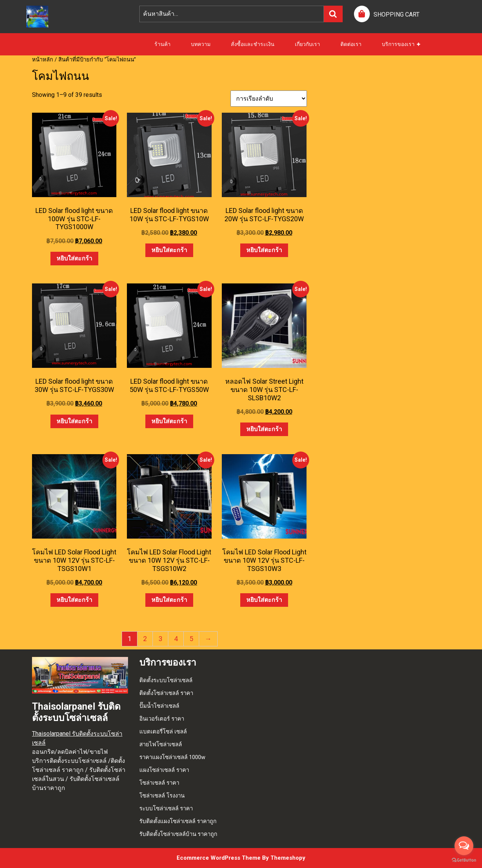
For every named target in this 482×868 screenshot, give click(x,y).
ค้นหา (333, 14)
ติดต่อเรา (351, 44)
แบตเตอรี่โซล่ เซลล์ (163, 732)
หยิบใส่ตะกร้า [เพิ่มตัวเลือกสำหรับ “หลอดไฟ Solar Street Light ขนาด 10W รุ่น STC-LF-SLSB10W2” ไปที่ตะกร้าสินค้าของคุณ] (264, 429)
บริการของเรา (398, 44)
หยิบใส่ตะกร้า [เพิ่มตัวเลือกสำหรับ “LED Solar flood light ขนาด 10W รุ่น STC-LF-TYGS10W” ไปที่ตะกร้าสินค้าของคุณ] (169, 250)
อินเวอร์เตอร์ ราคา (162, 719)
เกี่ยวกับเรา (307, 44)
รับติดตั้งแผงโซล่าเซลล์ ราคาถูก (178, 821)
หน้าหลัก (43, 60)
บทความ (201, 44)
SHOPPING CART (397, 15)
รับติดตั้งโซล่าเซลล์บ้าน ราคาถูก (178, 834)
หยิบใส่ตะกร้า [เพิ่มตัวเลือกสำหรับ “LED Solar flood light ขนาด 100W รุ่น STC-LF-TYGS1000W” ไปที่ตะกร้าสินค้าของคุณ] (74, 258)
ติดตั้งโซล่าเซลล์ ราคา (166, 693)
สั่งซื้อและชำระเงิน (253, 44)
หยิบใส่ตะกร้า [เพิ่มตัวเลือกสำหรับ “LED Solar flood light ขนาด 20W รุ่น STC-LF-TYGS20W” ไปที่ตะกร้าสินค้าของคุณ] (264, 250)
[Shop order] (269, 99)
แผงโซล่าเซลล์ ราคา (164, 770)
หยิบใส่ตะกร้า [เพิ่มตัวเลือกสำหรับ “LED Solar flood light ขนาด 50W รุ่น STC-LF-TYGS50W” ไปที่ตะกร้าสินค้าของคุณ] (169, 421)
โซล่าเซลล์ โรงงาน (162, 796)
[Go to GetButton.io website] (464, 860)
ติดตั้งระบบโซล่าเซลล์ (166, 680)
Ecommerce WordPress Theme (219, 858)
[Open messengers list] (464, 846)
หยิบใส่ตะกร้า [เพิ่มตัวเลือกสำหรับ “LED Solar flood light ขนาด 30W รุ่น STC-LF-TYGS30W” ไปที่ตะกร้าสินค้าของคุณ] (74, 421)
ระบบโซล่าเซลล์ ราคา (166, 808)
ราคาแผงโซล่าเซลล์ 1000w (172, 757)
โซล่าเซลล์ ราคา (159, 783)
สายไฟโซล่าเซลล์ (161, 744)
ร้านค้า (162, 44)
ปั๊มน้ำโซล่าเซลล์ (159, 706)
